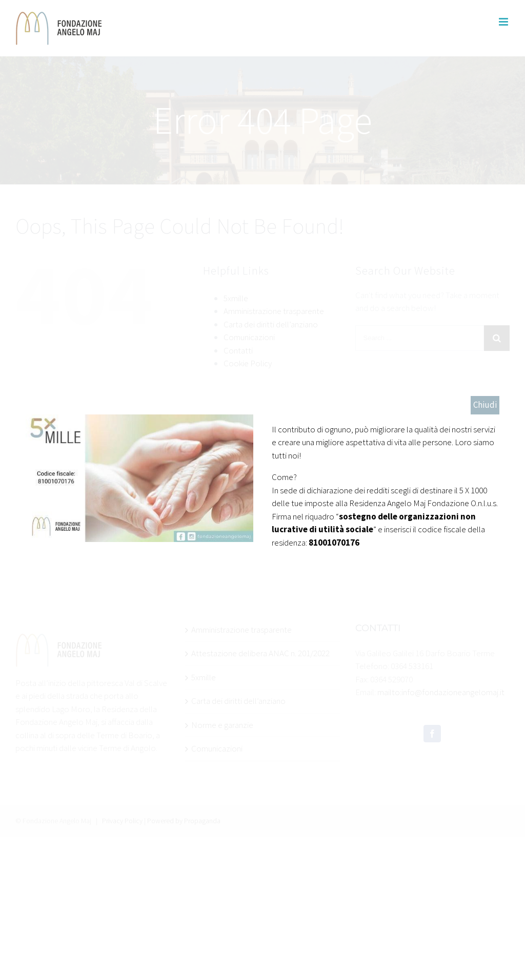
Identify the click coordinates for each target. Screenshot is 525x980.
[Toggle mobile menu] (504, 22)
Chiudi (485, 405)
